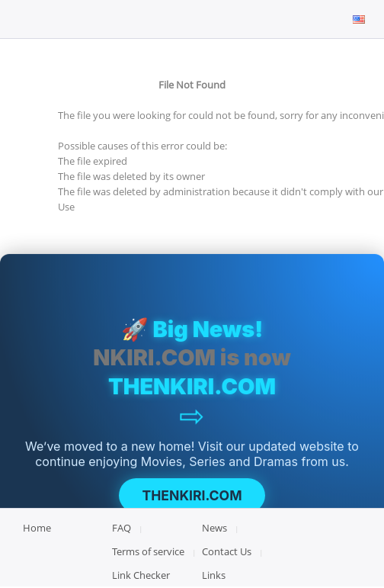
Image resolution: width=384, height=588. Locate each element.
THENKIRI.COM (192, 496)
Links (214, 575)
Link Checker (141, 575)
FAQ (122, 528)
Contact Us (227, 551)
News (214, 528)
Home (37, 528)
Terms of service (148, 551)
